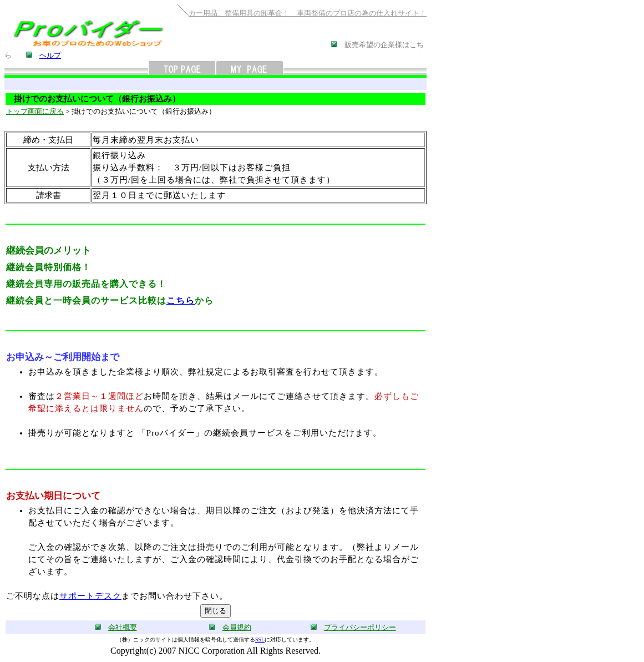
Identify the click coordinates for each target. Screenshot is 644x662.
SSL (260, 640)
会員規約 (237, 627)
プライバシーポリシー (360, 627)
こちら (181, 300)
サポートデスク (90, 596)
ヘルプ (50, 55)
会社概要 (123, 627)
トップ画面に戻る (35, 111)
